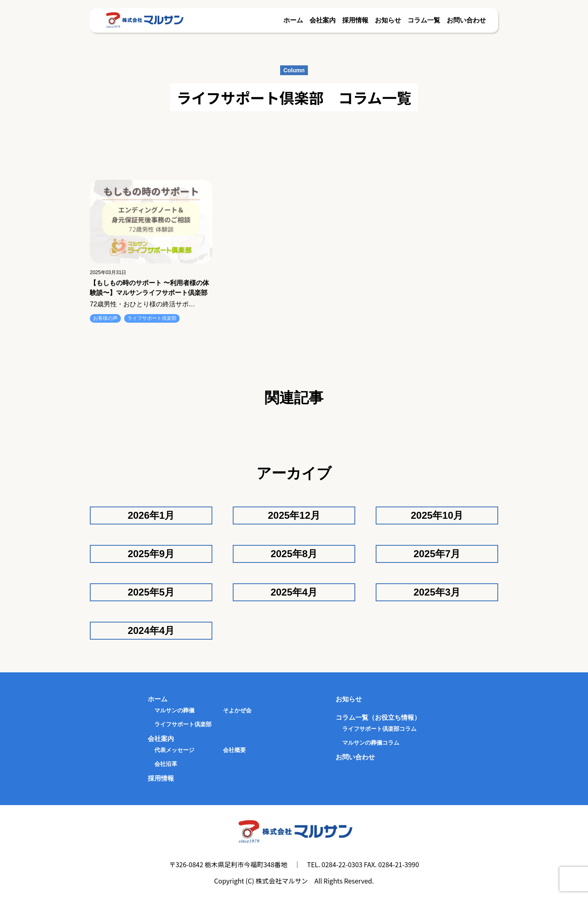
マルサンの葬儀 (174, 710)
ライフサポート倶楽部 (152, 318)
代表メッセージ (174, 750)
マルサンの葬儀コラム (371, 743)
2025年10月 (437, 515)
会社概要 (234, 750)
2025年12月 (294, 515)
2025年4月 (294, 592)
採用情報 (355, 20)
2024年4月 (151, 630)
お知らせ (388, 20)
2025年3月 (437, 592)
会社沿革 (166, 764)
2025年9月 (151, 554)
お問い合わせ (466, 20)
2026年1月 (151, 515)
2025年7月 (437, 554)
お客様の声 (105, 318)
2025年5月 (151, 592)
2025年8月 (294, 554)
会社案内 (323, 20)
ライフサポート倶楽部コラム (379, 729)
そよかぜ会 (237, 710)
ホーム (293, 20)
